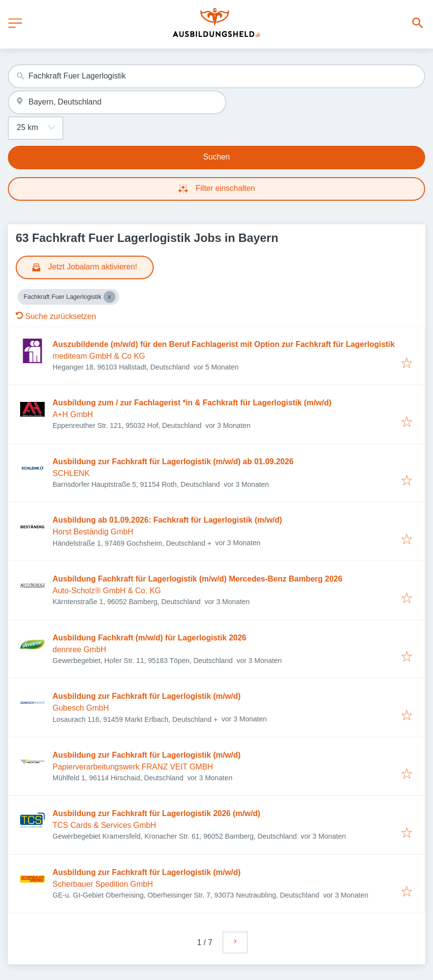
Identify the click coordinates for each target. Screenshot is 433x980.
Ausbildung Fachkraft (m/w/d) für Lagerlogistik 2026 (149, 638)
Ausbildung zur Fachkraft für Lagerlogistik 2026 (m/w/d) (156, 813)
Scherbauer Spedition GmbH (103, 884)
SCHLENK (71, 473)
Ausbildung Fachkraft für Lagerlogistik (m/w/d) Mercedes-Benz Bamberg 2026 (197, 579)
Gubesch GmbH (81, 708)
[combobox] (216, 76)
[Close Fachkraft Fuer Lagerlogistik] (109, 297)
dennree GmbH (79, 649)
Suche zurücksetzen (56, 316)
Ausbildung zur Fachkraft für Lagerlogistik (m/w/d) (147, 696)
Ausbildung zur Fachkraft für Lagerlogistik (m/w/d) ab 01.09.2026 (173, 462)
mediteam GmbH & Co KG (99, 356)
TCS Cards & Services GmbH (104, 825)
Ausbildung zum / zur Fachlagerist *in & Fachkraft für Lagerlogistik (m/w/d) (192, 403)
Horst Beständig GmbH (93, 532)
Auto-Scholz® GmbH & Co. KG (107, 591)
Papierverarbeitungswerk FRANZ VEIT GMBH (133, 767)
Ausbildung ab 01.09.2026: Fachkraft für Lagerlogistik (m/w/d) (167, 520)
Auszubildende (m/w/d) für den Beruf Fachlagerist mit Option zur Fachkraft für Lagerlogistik (224, 344)
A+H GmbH (73, 414)
